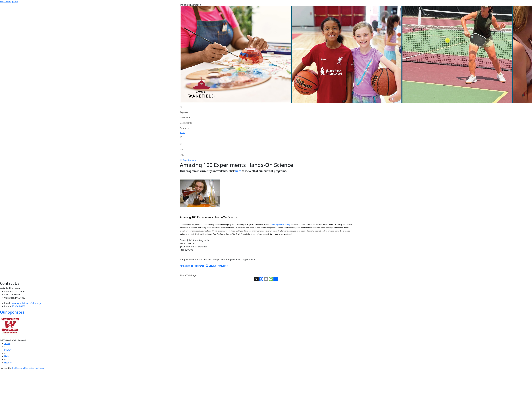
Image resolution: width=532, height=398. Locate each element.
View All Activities (217, 266)
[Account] (187, 137)
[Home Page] (187, 107)
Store (182, 132)
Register (184, 112)
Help (7, 356)
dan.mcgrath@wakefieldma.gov (27, 303)
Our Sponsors (12, 312)
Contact (184, 128)
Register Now (189, 160)
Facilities (184, 118)
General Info (186, 123)
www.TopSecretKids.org (280, 225)
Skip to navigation (9, 2)
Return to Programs (192, 266)
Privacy (8, 350)
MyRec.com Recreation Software (28, 368)
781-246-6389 (19, 306)
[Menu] (182, 155)
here (238, 171)
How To (8, 363)
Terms (7, 344)
